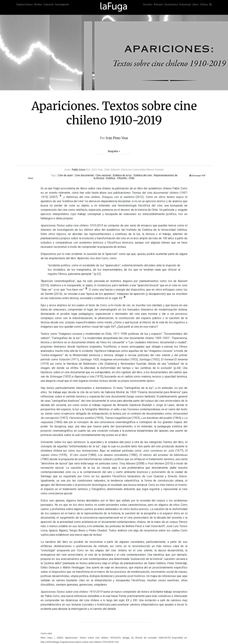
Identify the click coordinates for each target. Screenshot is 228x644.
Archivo (38, 5)
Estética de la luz (122, 175)
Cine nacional (103, 175)
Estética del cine (143, 175)
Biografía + (114, 151)
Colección (49, 5)
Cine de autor (65, 175)
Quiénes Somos (25, 5)
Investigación (62, 5)
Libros (195, 5)
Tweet (30, 178)
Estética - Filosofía (116, 178)
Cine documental (84, 175)
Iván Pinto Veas (117, 138)
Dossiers (148, 5)
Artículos (158, 5)
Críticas (204, 5)
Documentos (171, 5)
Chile (132, 178)
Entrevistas (185, 5)
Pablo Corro (78, 170)
